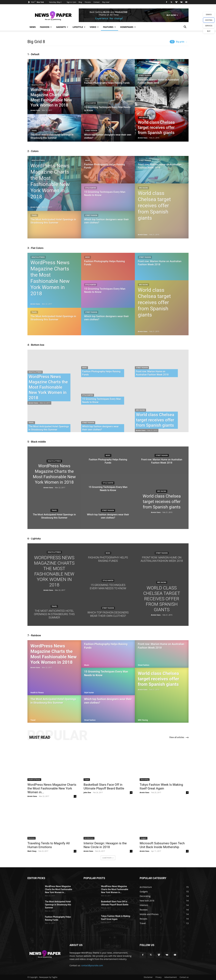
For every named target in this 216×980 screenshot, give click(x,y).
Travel (34, 131)
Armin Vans (35, 110)
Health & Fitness (38, 85)
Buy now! (106, 2)
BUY (209, 31)
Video (94, 27)
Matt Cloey (32, 851)
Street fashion (91, 131)
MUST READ (40, 737)
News (33, 27)
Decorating (145, 779)
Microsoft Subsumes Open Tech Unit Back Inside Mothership (162, 845)
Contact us (184, 977)
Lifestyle (79, 27)
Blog (80, 2)
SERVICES (209, 26)
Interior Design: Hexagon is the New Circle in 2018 (105, 845)
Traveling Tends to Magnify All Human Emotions (49, 845)
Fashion (46, 27)
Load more (108, 858)
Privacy (159, 977)
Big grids (177, 42)
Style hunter (91, 103)
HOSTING (209, 20)
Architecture (89, 838)
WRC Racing (143, 118)
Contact (97, 2)
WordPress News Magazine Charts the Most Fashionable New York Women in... (52, 788)
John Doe (87, 792)
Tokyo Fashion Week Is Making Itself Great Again (161, 787)
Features (109, 27)
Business (32, 838)
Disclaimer (148, 977)
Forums (88, 2)
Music (88, 79)
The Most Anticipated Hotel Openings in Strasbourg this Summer (58, 905)
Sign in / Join (71, 2)
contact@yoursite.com (92, 965)
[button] (185, 27)
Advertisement (171, 977)
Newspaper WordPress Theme (84, 953)
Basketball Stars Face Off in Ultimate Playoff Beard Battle (104, 787)
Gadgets (62, 27)
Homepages (128, 27)
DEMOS (209, 14)
